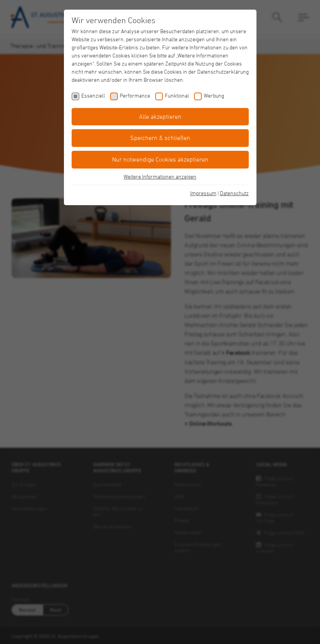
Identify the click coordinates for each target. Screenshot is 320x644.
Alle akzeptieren (160, 116)
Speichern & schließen (160, 138)
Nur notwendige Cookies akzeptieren (160, 159)
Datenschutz (234, 193)
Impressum (203, 193)
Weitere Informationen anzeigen (160, 176)
